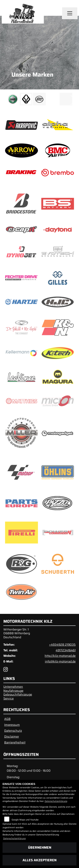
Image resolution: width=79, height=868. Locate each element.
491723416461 (66, 650)
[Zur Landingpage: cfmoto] (39, 99)
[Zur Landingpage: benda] (26, 99)
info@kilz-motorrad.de (60, 661)
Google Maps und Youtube (25, 820)
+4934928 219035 (62, 645)
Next (73, 100)
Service (9, 698)
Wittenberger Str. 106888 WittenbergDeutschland (17, 633)
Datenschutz (13, 731)
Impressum (12, 725)
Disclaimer (12, 737)
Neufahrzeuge (13, 691)
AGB (7, 719)
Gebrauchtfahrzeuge (18, 694)
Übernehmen (40, 847)
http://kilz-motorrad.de (60, 656)
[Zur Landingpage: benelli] (13, 99)
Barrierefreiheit (15, 742)
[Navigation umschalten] (70, 13)
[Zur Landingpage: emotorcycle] (53, 99)
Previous (6, 100)
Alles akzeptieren (39, 860)
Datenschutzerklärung (56, 801)
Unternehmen (13, 687)
